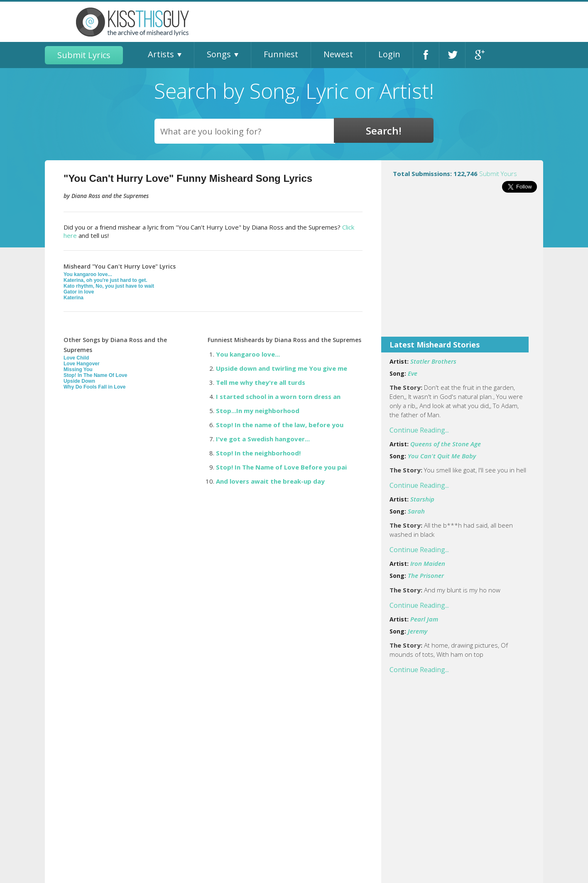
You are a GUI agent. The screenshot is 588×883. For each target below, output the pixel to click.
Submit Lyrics (84, 55)
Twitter (452, 55)
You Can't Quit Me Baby (442, 456)
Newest (338, 54)
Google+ (479, 55)
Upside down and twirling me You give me (282, 368)
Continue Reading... (419, 430)
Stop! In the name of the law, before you (280, 425)
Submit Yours (498, 174)
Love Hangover (82, 364)
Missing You (78, 369)
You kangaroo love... (88, 274)
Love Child (76, 358)
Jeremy (418, 631)
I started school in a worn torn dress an (278, 396)
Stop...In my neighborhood (258, 411)
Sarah (416, 511)
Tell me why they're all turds (261, 382)
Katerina (73, 298)
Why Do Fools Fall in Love (94, 387)
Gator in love (79, 292)
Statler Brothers (433, 361)
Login (389, 54)
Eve (413, 373)
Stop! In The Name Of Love (95, 375)
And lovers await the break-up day (270, 481)
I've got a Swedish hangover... (263, 439)
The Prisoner (426, 575)
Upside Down (79, 381)
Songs (219, 54)
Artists (161, 54)
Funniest (281, 54)
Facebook (426, 55)
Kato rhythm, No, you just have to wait (109, 286)
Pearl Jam (424, 619)
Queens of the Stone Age (446, 444)
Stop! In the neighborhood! (258, 453)
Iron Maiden (428, 563)
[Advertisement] (462, 270)
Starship (422, 499)
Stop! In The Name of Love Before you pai (281, 467)
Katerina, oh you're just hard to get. (105, 280)
